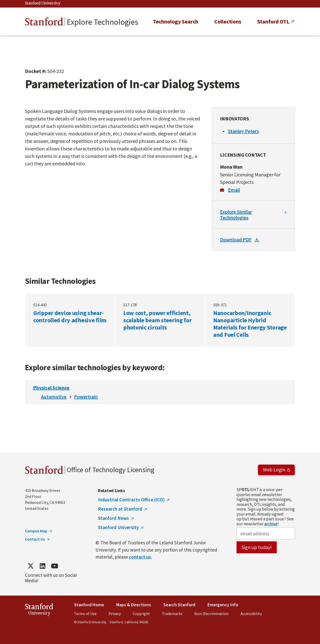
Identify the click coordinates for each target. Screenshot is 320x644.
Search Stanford (179, 605)
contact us (140, 557)
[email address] (266, 533)
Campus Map (36, 531)
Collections (228, 21)
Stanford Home (89, 605)
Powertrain (86, 397)
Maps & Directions (134, 605)
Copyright (141, 614)
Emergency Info (223, 605)
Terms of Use (85, 614)
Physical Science (51, 388)
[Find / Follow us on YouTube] (54, 566)
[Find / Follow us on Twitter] (30, 566)
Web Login (274, 470)
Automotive (54, 397)
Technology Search (176, 21)
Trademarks (172, 614)
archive (271, 524)
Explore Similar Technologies (236, 215)
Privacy (115, 614)
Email (234, 190)
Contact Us (35, 539)
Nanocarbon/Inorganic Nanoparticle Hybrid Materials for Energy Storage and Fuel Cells (250, 320)
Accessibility (251, 614)
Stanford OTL (273, 21)
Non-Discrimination (211, 614)
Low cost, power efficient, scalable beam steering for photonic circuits (160, 320)
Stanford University (43, 3)
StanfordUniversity (39, 611)
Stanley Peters (243, 131)
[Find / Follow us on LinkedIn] (42, 566)
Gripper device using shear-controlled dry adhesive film (70, 320)
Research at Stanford (120, 509)
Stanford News (113, 518)
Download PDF (236, 239)
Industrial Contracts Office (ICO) (131, 500)
